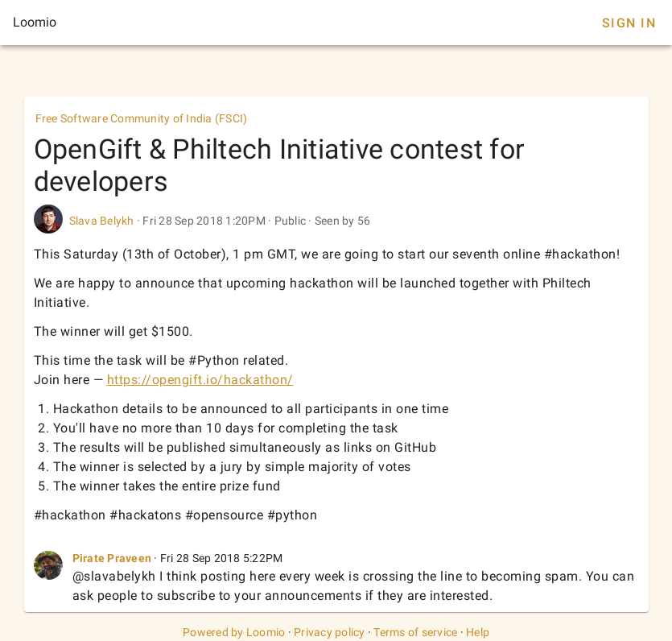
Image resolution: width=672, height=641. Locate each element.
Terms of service (415, 632)
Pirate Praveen (112, 558)
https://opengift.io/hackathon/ (200, 380)
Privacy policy (330, 632)
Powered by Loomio (234, 632)
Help (478, 632)
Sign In (629, 23)
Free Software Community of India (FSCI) (142, 118)
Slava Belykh (102, 221)
